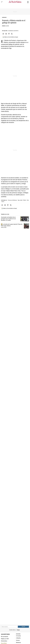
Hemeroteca (4, 641)
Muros (3, 202)
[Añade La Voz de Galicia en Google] (10, 37)
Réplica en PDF (5, 639)
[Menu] (2, 2)
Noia (28, 200)
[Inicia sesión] (28, 2)
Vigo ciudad (20, 200)
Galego (18, 630)
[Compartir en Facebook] (9, 34)
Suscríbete (4, 643)
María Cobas (4, 227)
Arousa (18, 640)
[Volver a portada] (15, 2)
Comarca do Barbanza (12, 200)
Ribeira (25, 200)
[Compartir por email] (6, 34)
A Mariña (18, 638)
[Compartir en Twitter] (12, 34)
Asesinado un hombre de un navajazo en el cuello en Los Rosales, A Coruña (8, 219)
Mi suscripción (5, 637)
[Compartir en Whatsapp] (3, 34)
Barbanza (18, 642)
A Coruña (18, 636)
